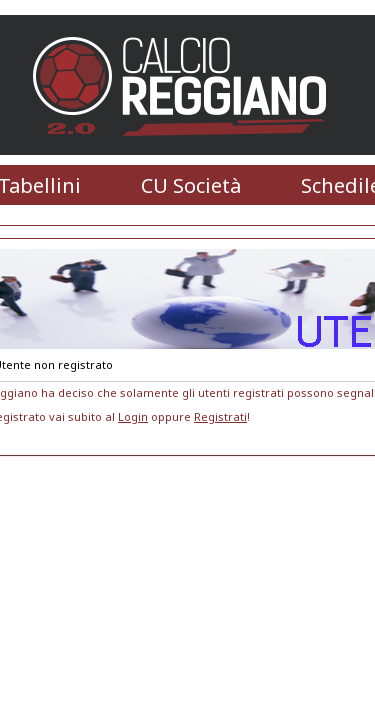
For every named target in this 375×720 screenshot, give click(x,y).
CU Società (191, 185)
